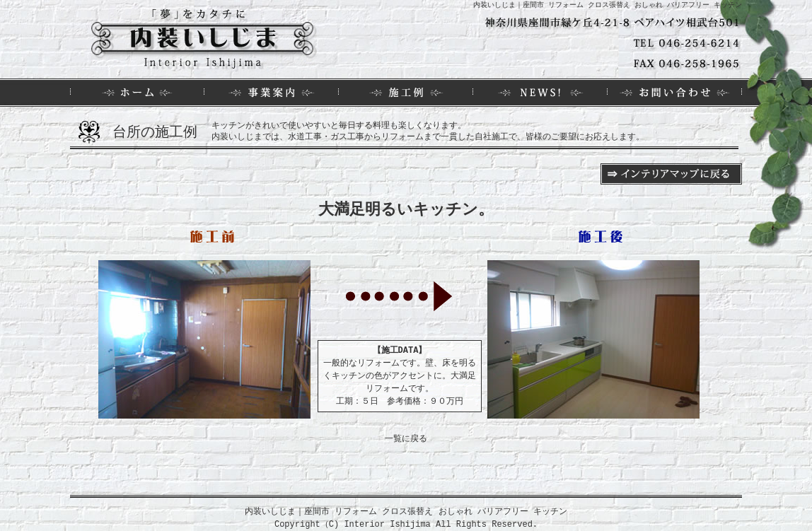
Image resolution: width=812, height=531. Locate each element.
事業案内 (272, 93)
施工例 (406, 93)
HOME (137, 93)
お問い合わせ (675, 93)
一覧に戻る (406, 439)
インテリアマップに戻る (671, 174)
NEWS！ (540, 93)
